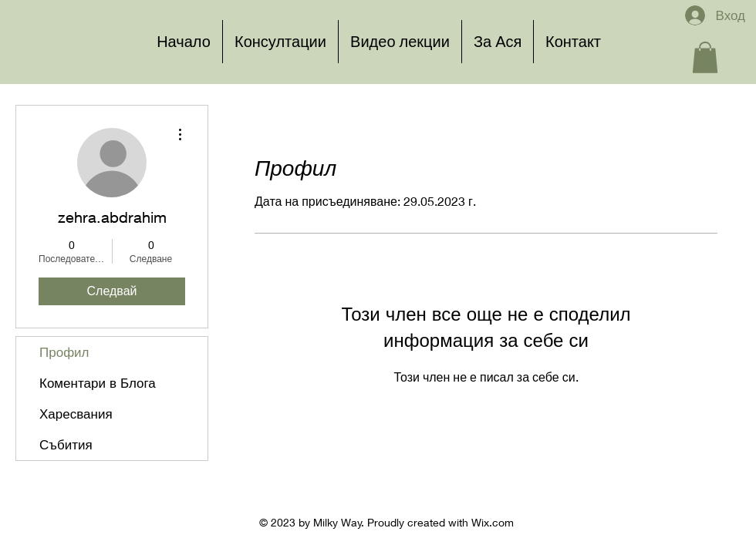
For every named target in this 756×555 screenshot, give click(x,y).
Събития (66, 444)
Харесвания (76, 414)
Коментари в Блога (98, 383)
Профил (64, 352)
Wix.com (493, 522)
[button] (705, 57)
